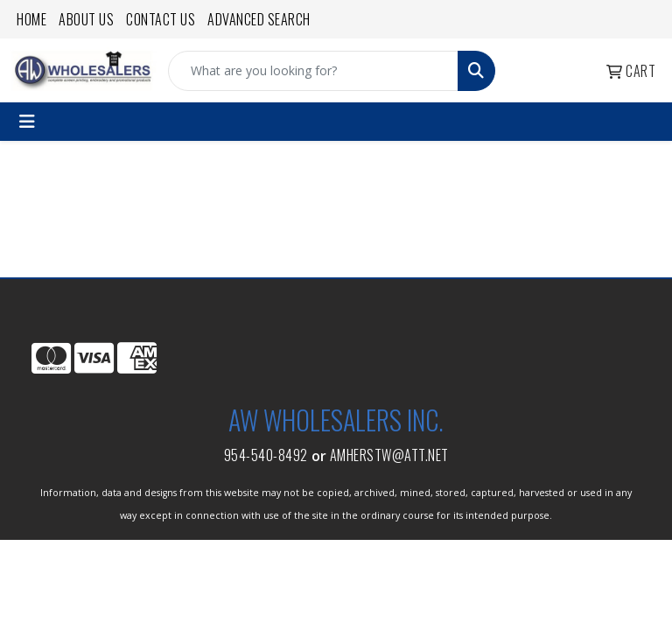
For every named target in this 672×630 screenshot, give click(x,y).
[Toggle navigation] (27, 122)
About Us (86, 19)
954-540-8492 (266, 455)
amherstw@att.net (389, 455)
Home (31, 19)
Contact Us (161, 19)
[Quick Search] (313, 71)
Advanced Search (259, 19)
